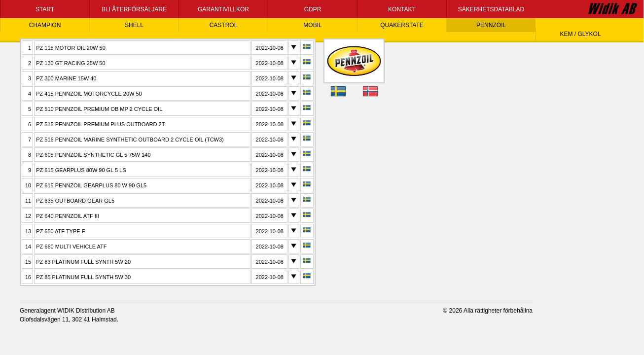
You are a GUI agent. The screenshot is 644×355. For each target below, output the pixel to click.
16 (28, 277)
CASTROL (224, 25)
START (45, 9)
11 (28, 201)
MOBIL (312, 25)
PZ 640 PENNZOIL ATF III (68, 216)
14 (28, 247)
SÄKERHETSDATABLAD (491, 9)
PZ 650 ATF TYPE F (60, 231)
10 (28, 185)
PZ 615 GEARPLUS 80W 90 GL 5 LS (81, 170)
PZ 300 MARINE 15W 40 (66, 78)
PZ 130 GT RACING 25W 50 (71, 63)
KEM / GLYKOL (580, 34)
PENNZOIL (491, 25)
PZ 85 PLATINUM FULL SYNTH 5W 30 (83, 277)
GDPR (313, 9)
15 (28, 262)
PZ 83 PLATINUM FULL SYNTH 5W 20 (83, 262)
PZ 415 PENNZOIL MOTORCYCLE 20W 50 (89, 94)
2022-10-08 (270, 48)
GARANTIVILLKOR (223, 9)
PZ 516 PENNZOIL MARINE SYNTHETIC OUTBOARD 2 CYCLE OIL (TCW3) (130, 140)
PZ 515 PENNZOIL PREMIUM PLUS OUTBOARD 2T (100, 124)
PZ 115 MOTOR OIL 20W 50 (71, 48)
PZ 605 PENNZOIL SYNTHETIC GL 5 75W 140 (93, 155)
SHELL (134, 25)
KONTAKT (402, 9)
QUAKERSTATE (402, 25)
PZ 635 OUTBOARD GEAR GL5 (75, 201)
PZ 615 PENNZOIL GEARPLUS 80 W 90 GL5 (91, 185)
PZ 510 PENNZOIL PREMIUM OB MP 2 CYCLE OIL (99, 109)
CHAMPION (45, 25)
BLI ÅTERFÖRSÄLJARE (134, 9)
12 (28, 216)
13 (28, 231)
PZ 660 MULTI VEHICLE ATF (71, 247)
